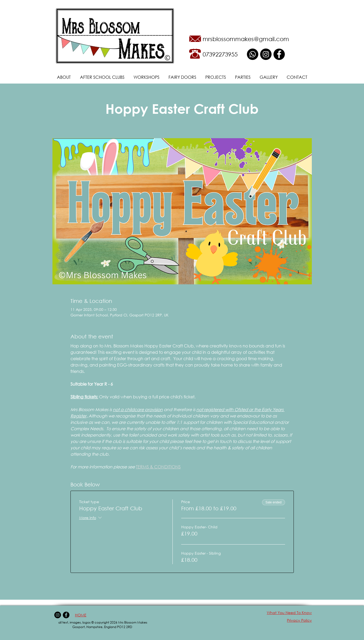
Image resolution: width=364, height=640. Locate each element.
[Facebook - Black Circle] (279, 54)
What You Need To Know (289, 613)
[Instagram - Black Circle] (266, 54)
